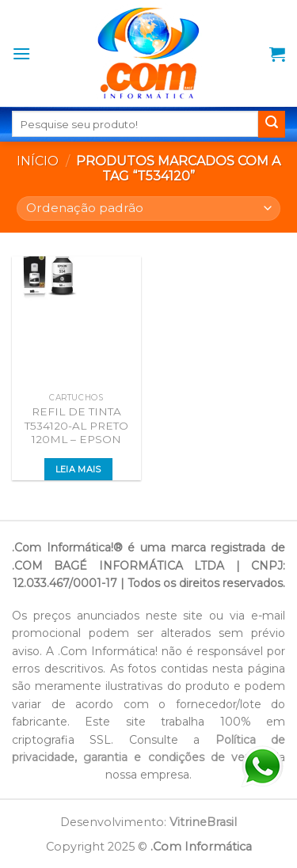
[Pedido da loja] (148, 208)
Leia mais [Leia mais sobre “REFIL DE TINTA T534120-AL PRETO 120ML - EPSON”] (78, 469)
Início (38, 161)
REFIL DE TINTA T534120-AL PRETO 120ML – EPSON (76, 425)
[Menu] (21, 53)
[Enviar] (272, 124)
